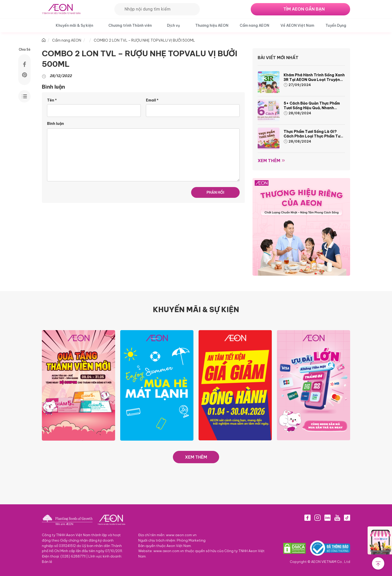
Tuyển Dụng (336, 25)
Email (152, 100)
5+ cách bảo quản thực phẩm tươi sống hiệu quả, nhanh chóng (312, 108)
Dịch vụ (173, 25)
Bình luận (55, 124)
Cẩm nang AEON (254, 25)
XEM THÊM (196, 457)
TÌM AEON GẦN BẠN (304, 9)
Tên (52, 100)
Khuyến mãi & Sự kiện (74, 25)
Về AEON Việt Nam (297, 25)
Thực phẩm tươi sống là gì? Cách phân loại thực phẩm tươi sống (314, 136)
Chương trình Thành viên (130, 25)
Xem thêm (269, 161)
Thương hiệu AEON (212, 25)
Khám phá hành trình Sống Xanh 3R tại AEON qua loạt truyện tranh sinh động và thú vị (314, 80)
